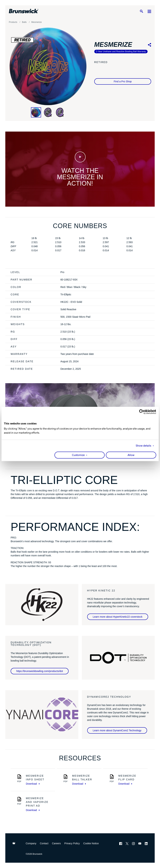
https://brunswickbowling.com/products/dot (40, 671)
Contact (44, 843)
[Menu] (149, 11)
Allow (131, 455)
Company (31, 843)
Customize (78, 455)
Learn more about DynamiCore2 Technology (117, 730)
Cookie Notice (91, 843)
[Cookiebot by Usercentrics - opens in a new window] (141, 412)
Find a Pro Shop (123, 81)
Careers (56, 843)
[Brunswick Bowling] (24, 11)
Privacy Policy (72, 843)
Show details (143, 446)
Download (33, 784)
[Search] (141, 11)
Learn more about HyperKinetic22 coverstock (118, 617)
